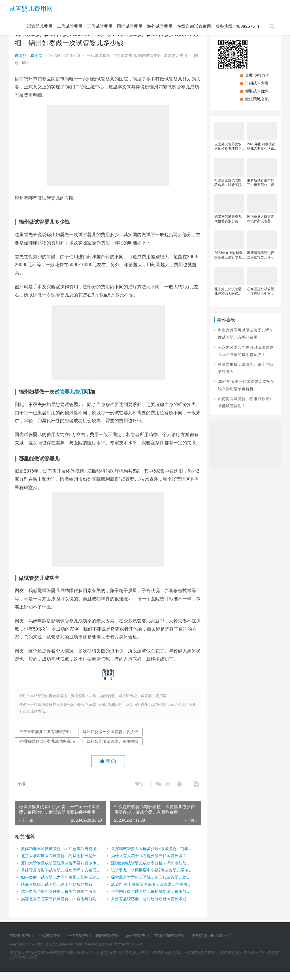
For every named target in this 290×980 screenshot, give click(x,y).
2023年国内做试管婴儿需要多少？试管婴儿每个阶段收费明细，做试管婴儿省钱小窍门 (261, 147)
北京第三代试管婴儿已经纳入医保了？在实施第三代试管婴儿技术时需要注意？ (228, 292)
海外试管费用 (160, 26)
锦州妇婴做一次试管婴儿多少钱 (110, 740)
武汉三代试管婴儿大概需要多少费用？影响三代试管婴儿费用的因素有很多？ (228, 219)
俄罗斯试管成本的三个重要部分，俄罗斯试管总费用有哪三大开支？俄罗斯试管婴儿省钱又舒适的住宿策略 (261, 183)
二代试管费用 (70, 26)
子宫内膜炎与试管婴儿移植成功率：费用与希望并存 (150, 900)
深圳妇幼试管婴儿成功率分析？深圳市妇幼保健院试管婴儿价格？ (150, 871)
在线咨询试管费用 (194, 26)
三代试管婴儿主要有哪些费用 (45, 740)
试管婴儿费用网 (31, 9)
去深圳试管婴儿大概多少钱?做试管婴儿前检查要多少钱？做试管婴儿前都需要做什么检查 (150, 857)
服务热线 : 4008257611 (237, 26)
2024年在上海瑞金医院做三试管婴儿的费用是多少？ (150, 893)
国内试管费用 (130, 26)
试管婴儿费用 (40, 26)
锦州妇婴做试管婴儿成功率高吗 (47, 749)
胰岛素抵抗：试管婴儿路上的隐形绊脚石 (57, 893)
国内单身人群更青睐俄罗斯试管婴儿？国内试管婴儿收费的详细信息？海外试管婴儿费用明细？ (261, 219)
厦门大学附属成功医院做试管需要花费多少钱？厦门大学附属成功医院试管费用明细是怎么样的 (61, 871)
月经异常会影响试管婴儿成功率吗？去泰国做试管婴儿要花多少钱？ (61, 878)
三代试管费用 (100, 26)
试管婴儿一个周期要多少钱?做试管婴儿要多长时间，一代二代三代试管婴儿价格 (150, 878)
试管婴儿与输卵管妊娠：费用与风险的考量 (59, 900)
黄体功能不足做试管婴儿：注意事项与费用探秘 (61, 857)
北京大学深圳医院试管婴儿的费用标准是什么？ (61, 864)
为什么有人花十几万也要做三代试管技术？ (147, 864)
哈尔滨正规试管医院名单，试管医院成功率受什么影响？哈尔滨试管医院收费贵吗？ (228, 183)
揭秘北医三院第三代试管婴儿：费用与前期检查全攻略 (61, 907)
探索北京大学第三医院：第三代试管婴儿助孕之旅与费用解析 (150, 885)
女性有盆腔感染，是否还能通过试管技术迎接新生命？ (150, 907)
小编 (22, 792)
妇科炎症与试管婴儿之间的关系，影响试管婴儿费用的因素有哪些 (61, 885)
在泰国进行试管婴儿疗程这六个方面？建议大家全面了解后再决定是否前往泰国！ (261, 292)
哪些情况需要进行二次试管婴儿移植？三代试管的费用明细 (261, 255)
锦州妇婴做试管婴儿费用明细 (112, 749)
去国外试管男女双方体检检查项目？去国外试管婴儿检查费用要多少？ (228, 147)
